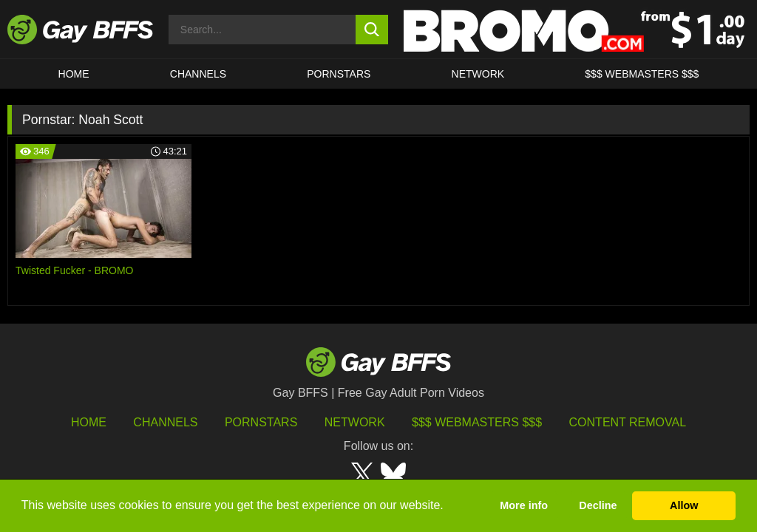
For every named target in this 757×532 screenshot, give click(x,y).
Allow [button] (684, 505)
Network (478, 74)
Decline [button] (598, 505)
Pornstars (261, 422)
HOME (74, 74)
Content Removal (628, 422)
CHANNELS (198, 74)
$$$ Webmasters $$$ (642, 74)
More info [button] (524, 505)
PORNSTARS (339, 74)
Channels (165, 422)
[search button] (372, 30)
